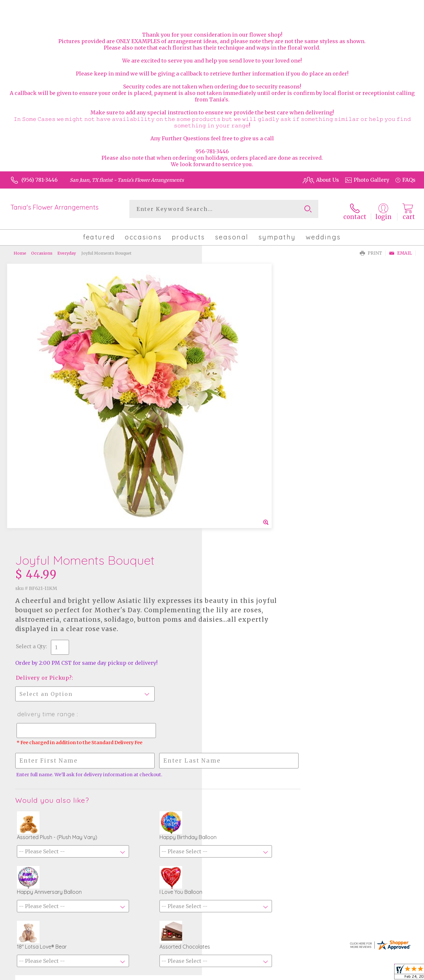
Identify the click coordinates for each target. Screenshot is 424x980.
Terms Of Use (323, 973)
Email (400, 250)
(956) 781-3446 (40, 180)
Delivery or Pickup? (241, 393)
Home (20, 249)
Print (371, 250)
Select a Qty (228, 362)
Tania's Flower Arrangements (54, 207)
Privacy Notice (362, 973)
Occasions (42, 249)
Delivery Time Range (242, 430)
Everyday (67, 249)
